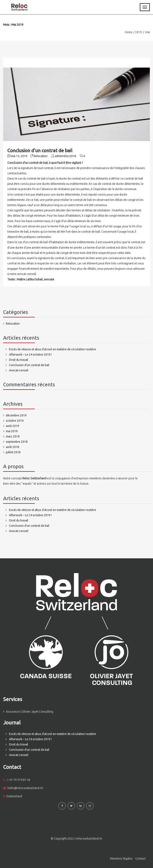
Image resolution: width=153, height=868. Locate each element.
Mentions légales (121, 859)
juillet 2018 (13, 452)
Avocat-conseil (19, 370)
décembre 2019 (16, 415)
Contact (140, 859)
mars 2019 (13, 436)
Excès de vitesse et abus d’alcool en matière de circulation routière (53, 349)
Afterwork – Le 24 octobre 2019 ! (30, 355)
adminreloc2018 (65, 156)
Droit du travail (19, 360)
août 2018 (13, 447)
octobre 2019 (15, 421)
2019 (138, 32)
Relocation (41, 156)
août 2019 (13, 426)
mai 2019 (12, 431)
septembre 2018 (17, 442)
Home (129, 32)
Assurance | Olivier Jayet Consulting (30, 712)
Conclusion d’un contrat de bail (40, 150)
